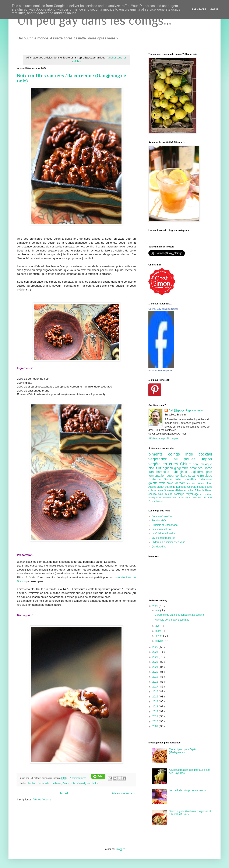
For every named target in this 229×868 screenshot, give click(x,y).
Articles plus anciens (123, 793)
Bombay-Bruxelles (162, 516)
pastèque (180, 494)
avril (158, 626)
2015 (156, 697)
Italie (179, 479)
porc (197, 464)
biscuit (153, 468)
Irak (210, 497)
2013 (156, 707)
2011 (156, 716)
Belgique (206, 476)
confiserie (56, 783)
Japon (207, 459)
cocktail (205, 454)
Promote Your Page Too (161, 371)
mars (159, 631)
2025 (156, 647)
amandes (197, 468)
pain (209, 472)
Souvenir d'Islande (175, 490)
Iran (152, 472)
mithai (191, 490)
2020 (156, 672)
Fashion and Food (162, 529)
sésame (194, 476)
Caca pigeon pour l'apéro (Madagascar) (183, 751)
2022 (156, 662)
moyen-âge (193, 494)
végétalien (159, 464)
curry (175, 464)
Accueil (64, 793)
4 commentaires (78, 778)
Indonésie (205, 479)
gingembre (182, 468)
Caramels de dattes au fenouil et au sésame (180, 615)
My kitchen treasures (163, 538)
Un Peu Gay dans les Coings (163, 309)
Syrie (189, 497)
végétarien (161, 459)
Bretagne (156, 479)
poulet (192, 459)
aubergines (181, 472)
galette (154, 483)
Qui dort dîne (159, 547)
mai (158, 610)
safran (161, 487)
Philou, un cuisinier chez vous (168, 542)
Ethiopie (200, 490)
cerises (192, 483)
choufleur (197, 497)
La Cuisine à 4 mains (163, 533)
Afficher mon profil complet (163, 439)
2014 (156, 701)
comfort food (205, 483)
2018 (156, 682)
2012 (156, 711)
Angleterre (198, 472)
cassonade (44, 783)
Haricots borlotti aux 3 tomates (172, 620)
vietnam (181, 483)
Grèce (169, 479)
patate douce (205, 487)
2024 (156, 652)
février (159, 636)
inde (192, 454)
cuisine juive (156, 490)
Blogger (120, 849)
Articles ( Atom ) (42, 800)
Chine (186, 464)
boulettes (191, 479)
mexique (206, 464)
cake (171, 483)
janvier (160, 641)
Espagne (182, 487)
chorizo (153, 494)
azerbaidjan (206, 494)
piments (158, 454)
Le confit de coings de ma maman (188, 790)
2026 (156, 606)
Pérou (209, 490)
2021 (156, 667)
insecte (159, 501)
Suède (169, 494)
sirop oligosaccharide (87, 783)
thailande (171, 487)
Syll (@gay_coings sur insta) (186, 410)
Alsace (153, 487)
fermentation (158, 476)
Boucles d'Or (159, 521)
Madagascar (156, 497)
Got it (214, 10)
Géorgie (192, 487)
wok (163, 483)
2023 (156, 657)
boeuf (171, 476)
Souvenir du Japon (174, 497)
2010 (156, 721)
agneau (169, 468)
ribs (206, 497)
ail (179, 459)
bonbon (33, 783)
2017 (156, 687)
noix (73, 783)
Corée (66, 783)
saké (162, 494)
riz (161, 468)
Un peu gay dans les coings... (94, 20)
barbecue (164, 472)
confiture (182, 476)
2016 (156, 692)
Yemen (152, 501)
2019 (156, 677)
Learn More (198, 10)
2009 (156, 726)
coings (177, 454)
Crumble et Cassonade (165, 525)
